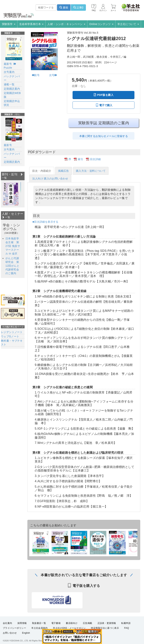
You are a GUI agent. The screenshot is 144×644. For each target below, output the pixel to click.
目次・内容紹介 (42, 171)
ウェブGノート (10, 336)
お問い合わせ (10, 636)
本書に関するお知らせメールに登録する (104, 136)
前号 (36, 75)
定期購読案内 (12, 89)
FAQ (127, 631)
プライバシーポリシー (14, 631)
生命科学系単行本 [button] (31, 24)
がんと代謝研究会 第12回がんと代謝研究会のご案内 (12, 266)
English (26, 636)
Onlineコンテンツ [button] (101, 24)
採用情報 (22, 626)
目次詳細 (95, 159)
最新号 (8, 64)
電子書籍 (56, 626)
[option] (11, 194)
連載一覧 (9, 84)
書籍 (64, 8)
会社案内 (7, 626)
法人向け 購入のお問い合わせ (50, 179)
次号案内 (9, 72)
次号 (53, 75)
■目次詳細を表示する (45, 222)
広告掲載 (88, 626)
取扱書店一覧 (39, 626)
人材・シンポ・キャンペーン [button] (66, 24)
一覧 (6, 217)
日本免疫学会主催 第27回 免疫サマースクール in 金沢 (13, 246)
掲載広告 (64, 171)
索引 (81, 159)
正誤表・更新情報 (107, 626)
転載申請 (126, 626)
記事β (78, 8)
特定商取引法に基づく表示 (105, 631)
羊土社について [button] (128, 24)
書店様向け (72, 626)
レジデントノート (12, 332)
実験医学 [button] (9, 24)
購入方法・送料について (91, 171)
